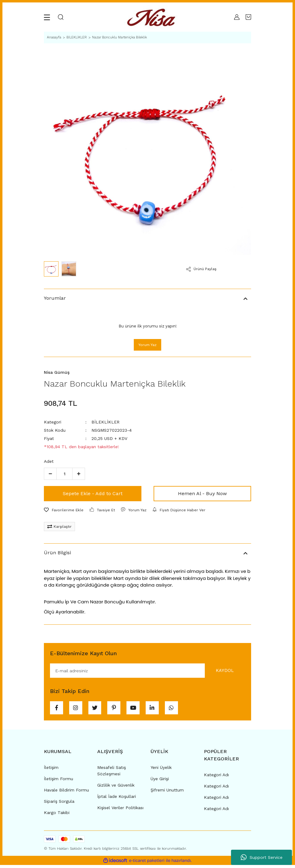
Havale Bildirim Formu (66, 793)
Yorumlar (55, 298)
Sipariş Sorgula (59, 804)
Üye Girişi (160, 782)
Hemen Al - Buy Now (202, 493)
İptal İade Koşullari (117, 799)
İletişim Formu (59, 782)
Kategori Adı (216, 778)
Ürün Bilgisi (57, 553)
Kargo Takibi (57, 816)
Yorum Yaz (147, 345)
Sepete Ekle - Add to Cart (93, 493)
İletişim (51, 770)
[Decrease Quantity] (50, 474)
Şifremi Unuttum (167, 793)
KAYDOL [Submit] (222, 671)
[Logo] (153, 17)
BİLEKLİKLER (105, 422)
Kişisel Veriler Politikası (120, 811)
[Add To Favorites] (64, 510)
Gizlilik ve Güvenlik (116, 788)
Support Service (262, 857)
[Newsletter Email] (147, 671)
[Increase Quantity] (79, 474)
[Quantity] (64, 474)
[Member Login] (237, 17)
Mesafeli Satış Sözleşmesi (112, 774)
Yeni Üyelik (161, 770)
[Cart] (248, 17)
